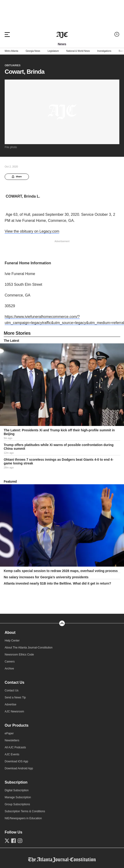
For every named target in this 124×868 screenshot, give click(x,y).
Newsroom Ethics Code (19, 655)
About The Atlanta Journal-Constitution (29, 648)
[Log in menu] (117, 34)
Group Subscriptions (17, 804)
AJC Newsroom (14, 711)
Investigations (104, 51)
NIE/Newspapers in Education (23, 818)
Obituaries (13, 65)
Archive (9, 669)
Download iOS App (16, 761)
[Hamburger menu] (7, 35)
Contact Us (14, 682)
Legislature (53, 51)
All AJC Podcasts (15, 747)
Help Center (12, 641)
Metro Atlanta (11, 51)
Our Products (17, 725)
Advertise (10, 704)
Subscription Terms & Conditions (25, 811)
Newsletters (12, 740)
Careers (10, 662)
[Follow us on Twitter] (7, 841)
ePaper (9, 733)
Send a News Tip (15, 697)
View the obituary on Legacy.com (32, 231)
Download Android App (19, 768)
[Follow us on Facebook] (14, 841)
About (10, 633)
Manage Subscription (18, 797)
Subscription (16, 782)
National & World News (78, 51)
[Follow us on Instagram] (20, 841)
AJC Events (12, 754)
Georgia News (33, 51)
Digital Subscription (17, 790)
